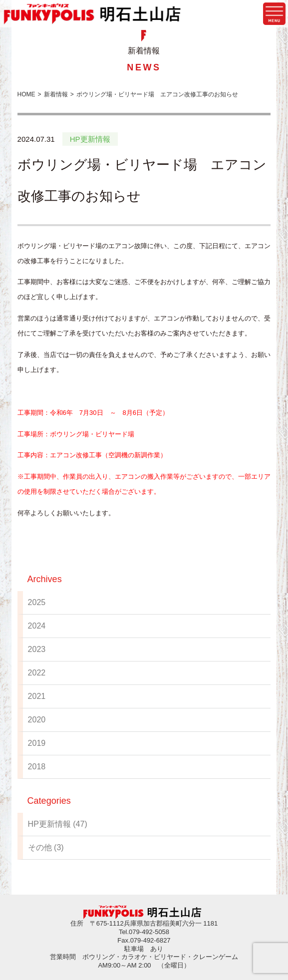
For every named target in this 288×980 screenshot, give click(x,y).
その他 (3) (46, 847)
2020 (37, 720)
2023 (37, 649)
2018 (37, 767)
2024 (37, 626)
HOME (26, 94)
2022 (37, 673)
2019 (37, 743)
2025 (37, 602)
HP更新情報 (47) (58, 824)
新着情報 (56, 94)
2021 (37, 696)
